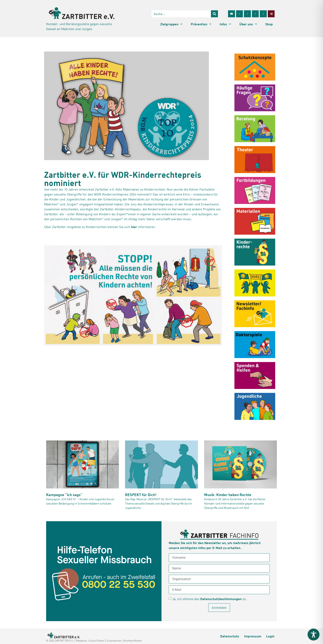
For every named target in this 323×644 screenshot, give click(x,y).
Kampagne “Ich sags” (64, 495)
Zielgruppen (171, 24)
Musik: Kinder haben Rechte (228, 495)
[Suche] (214, 14)
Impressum (253, 636)
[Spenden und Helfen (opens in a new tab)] (255, 375)
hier (134, 227)
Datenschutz (230, 636)
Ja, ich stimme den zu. (209, 599)
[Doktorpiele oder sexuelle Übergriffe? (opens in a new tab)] (255, 345)
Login (270, 636)
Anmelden (219, 608)
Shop (269, 24)
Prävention (201, 24)
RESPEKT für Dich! (141, 495)
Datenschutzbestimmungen (221, 599)
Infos (225, 24)
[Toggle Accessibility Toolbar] (314, 635)
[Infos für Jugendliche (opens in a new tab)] (255, 406)
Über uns (248, 24)
